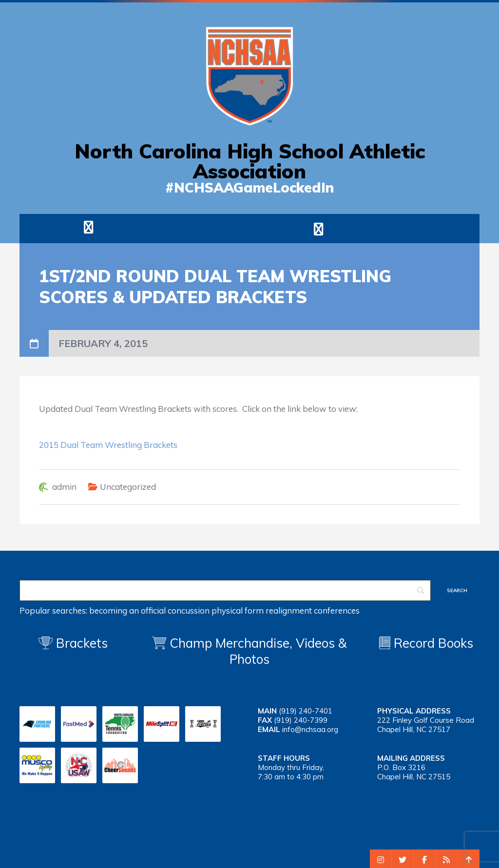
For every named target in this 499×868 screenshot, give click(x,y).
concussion (189, 610)
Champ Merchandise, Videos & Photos (258, 651)
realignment (289, 610)
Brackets (73, 643)
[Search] (225, 590)
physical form (238, 610)
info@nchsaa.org (310, 729)
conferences (337, 610)
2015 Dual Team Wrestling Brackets (108, 445)
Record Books (426, 643)
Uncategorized (128, 487)
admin (64, 487)
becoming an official (127, 610)
